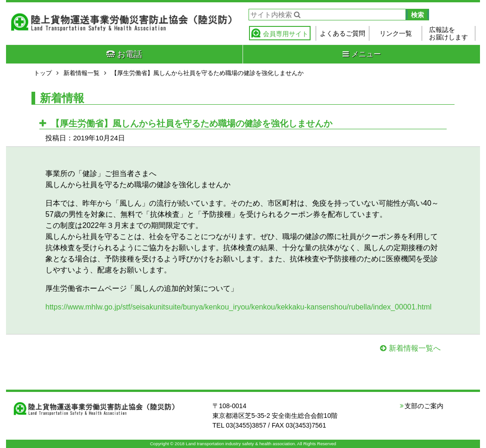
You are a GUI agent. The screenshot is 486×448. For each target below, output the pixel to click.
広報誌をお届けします (449, 33)
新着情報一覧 (81, 73)
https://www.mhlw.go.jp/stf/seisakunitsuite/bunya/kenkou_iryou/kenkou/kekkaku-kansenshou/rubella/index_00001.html (238, 307)
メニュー (362, 54)
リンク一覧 (396, 33)
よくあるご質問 (343, 33)
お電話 (124, 54)
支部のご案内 (424, 406)
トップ (43, 73)
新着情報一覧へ (415, 348)
